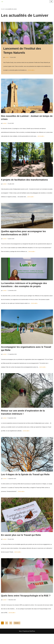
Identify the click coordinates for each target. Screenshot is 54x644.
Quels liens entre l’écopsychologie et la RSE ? (26, 605)
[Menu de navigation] (51, 1)
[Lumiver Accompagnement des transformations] (3, 1)
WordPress (32, 641)
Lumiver (7, 58)
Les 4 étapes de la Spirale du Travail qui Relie (25, 482)
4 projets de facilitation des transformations (24, 182)
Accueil (3, 9)
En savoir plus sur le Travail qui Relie (21, 543)
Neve (20, 641)
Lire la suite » (33, 71)
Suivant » (17, 633)
